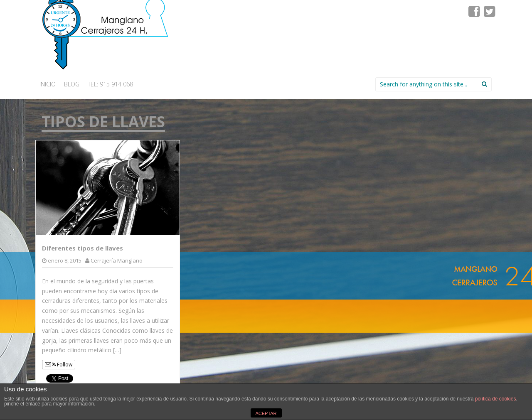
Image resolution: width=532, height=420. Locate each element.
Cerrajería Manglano (117, 260)
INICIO (48, 84)
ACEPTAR (266, 413)
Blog (72, 84)
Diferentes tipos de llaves (83, 248)
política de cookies (496, 399)
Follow (59, 365)
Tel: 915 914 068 (110, 84)
